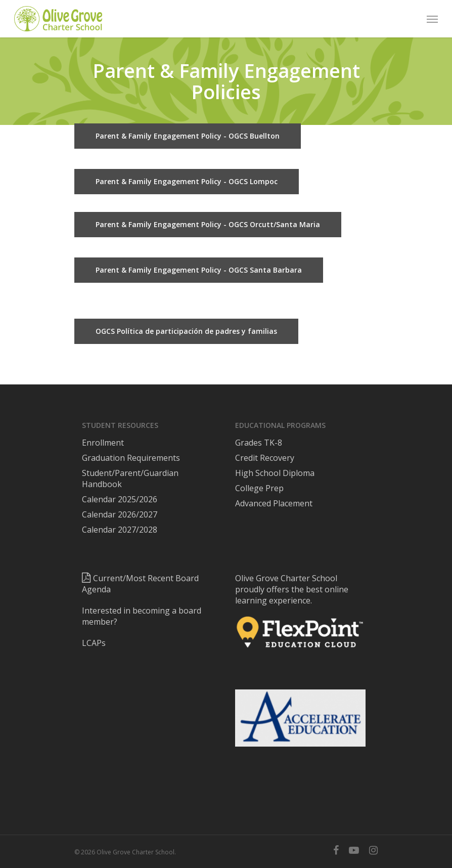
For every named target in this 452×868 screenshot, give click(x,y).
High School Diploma (275, 473)
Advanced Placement (274, 503)
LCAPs (94, 643)
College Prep (259, 488)
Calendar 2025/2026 (120, 499)
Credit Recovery (265, 458)
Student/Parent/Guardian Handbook (130, 479)
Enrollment (103, 443)
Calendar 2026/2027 (120, 514)
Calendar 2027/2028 (120, 530)
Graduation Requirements (131, 458)
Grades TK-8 (259, 443)
